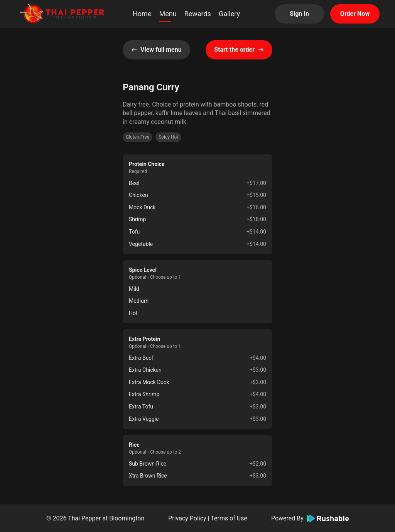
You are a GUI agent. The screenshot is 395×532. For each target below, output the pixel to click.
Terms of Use (229, 518)
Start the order (239, 50)
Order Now (355, 14)
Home (142, 14)
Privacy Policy (187, 518)
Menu (168, 14)
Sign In (299, 14)
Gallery (229, 14)
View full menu (156, 50)
